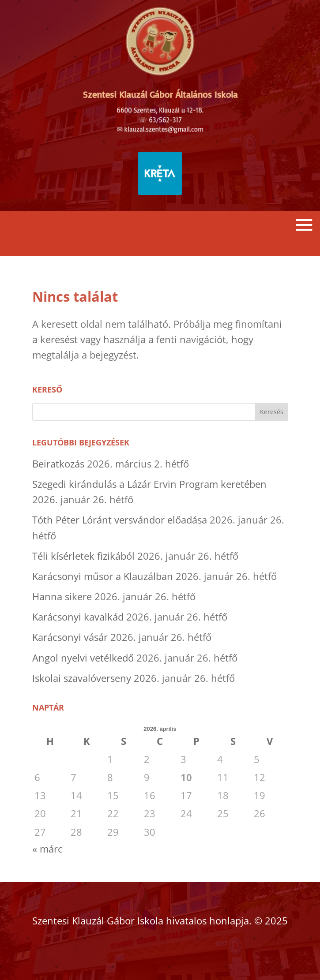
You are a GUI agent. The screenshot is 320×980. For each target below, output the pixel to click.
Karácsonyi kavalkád (78, 617)
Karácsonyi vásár (70, 637)
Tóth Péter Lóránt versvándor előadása (120, 520)
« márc (47, 849)
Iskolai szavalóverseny (82, 678)
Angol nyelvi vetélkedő (83, 658)
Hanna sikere (62, 596)
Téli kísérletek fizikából (83, 556)
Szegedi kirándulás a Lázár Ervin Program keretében (149, 484)
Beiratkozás (58, 464)
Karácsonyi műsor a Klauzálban (103, 576)
